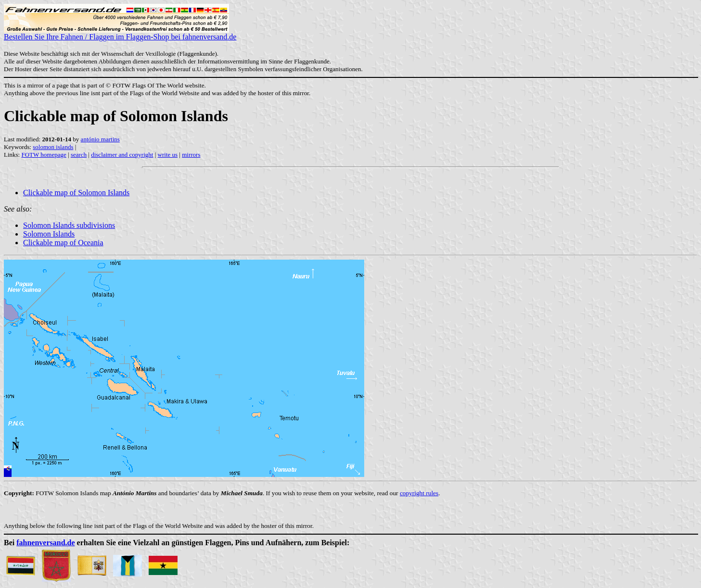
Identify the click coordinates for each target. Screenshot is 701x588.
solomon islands (53, 147)
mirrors (191, 155)
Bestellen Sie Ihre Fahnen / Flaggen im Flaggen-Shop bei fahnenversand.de (120, 33)
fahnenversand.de (45, 543)
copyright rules (419, 493)
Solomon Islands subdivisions (69, 225)
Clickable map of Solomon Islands (76, 193)
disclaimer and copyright (122, 155)
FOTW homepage (44, 155)
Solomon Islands (49, 234)
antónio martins (100, 139)
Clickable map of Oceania (63, 243)
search (79, 155)
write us (168, 155)
